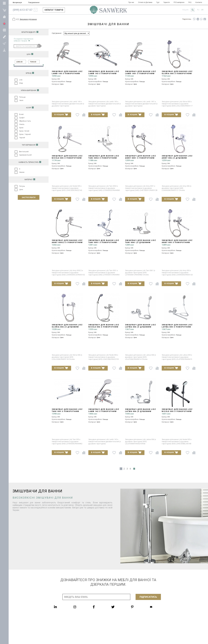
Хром (21, 128)
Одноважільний (25, 155)
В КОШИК (61, 114)
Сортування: (57, 33)
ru (198, 10)
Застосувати (29, 197)
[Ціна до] (34, 62)
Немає (22, 172)
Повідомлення (34, 3)
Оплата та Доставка (145, 2)
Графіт (22, 118)
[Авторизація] (4, 30)
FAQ (190, 2)
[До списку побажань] (77, 115)
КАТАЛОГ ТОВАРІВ (54, 10)
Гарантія (167, 2)
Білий (21, 114)
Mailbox (151, 607)
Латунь (22, 186)
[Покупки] (4, 10)
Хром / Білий (24, 131)
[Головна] (14, 19)
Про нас (131, 2)
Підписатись (148, 597)
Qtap (21, 83)
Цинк (21, 189)
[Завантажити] (4, 50)
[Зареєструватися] (4, 37)
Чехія (21, 100)
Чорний (22, 138)
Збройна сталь (25, 121)
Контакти (199, 2)
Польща (22, 97)
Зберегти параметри (25, 46)
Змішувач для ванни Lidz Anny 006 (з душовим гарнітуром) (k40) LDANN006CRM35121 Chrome (177, 159)
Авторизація (17, 3)
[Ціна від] (20, 62)
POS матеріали (179, 2)
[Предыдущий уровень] (17, 19)
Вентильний (24, 152)
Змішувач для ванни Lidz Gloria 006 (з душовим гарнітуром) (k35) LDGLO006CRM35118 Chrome (67, 328)
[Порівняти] (4, 17)
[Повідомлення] (4, 43)
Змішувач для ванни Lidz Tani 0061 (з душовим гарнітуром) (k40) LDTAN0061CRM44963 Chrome (141, 243)
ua (202, 10)
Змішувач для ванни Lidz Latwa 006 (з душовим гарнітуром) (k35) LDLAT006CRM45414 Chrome (141, 328)
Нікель (22, 124)
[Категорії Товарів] (4, 3)
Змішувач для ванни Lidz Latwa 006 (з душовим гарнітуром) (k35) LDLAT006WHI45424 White (141, 412)
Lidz (21, 80)
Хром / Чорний (25, 134)
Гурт (158, 2)
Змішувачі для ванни (28, 19)
